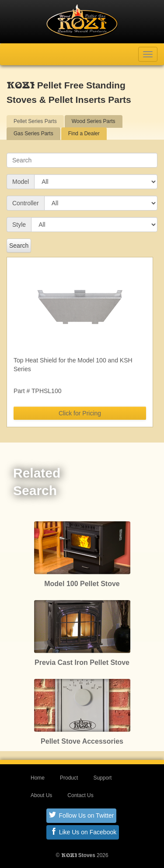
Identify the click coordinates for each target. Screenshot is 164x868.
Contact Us (80, 795)
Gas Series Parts (33, 134)
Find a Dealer (84, 134)
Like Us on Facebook (83, 832)
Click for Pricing (80, 413)
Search (19, 246)
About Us (41, 795)
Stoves (78, 855)
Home (38, 778)
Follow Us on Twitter (82, 815)
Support (102, 778)
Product (69, 778)
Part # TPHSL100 (37, 391)
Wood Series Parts (94, 121)
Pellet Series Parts (35, 121)
